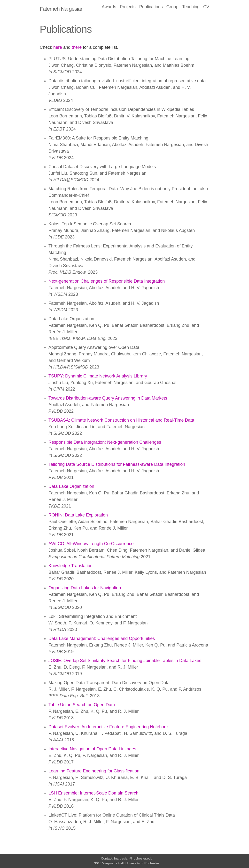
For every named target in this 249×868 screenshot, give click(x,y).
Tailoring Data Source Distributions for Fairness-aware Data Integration (117, 464)
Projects (128, 7)
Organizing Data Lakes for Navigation (85, 588)
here (58, 47)
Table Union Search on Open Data (82, 705)
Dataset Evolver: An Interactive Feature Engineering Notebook (109, 727)
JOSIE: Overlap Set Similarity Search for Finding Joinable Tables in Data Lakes (125, 661)
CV (206, 7)
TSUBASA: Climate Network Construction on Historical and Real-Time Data (121, 420)
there (77, 47)
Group (172, 7)
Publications (151, 7)
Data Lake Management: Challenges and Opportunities (102, 639)
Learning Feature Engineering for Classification (94, 771)
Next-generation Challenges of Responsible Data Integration (107, 281)
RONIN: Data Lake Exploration (78, 515)
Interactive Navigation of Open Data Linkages (92, 749)
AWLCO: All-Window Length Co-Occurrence (91, 544)
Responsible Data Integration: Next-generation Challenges (105, 442)
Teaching (191, 7)
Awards (109, 7)
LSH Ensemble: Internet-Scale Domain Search (93, 793)
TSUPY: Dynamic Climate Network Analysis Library (98, 376)
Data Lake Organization (71, 486)
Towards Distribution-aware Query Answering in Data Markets (108, 398)
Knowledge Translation (70, 566)
